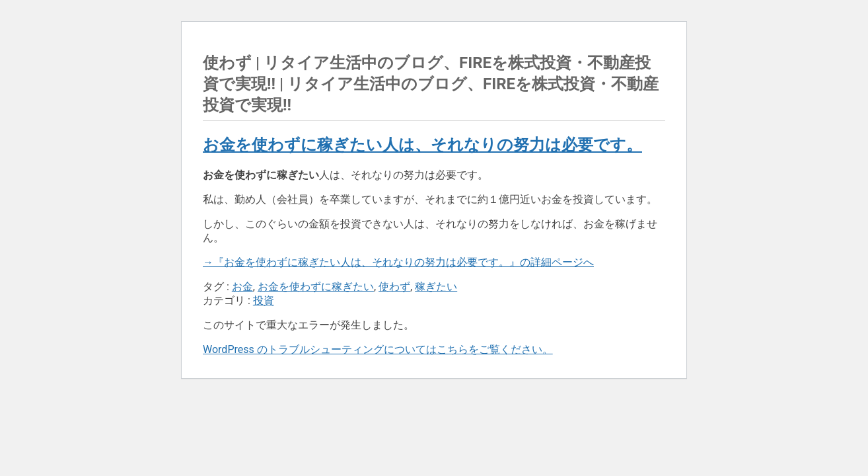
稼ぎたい (436, 287)
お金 (242, 287)
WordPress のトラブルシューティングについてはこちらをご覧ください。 (378, 349)
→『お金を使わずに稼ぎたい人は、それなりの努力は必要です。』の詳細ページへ (398, 262)
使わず (394, 287)
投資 (264, 300)
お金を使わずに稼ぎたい (316, 287)
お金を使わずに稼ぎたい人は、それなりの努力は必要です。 (422, 145)
